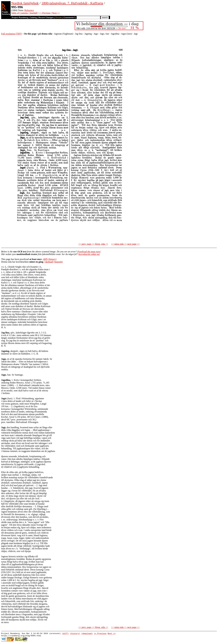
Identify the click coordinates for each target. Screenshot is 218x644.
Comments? (69, 17)
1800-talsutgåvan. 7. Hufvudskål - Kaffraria (72, 3)
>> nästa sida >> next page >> (125, 244)
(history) (52, 259)
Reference (29, 10)
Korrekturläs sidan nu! (89, 254)
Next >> (56, 13)
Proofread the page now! (89, 252)
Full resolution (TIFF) (12, 34)
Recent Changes (46, 17)
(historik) (58, 262)
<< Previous (45, 13)
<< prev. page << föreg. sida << (93, 244)
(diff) (45, 259)
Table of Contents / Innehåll (24, 13)
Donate (59, 17)
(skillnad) (49, 262)
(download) (87, 634)
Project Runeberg (20, 17)
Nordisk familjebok (25, 3)
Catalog (33, 17)
